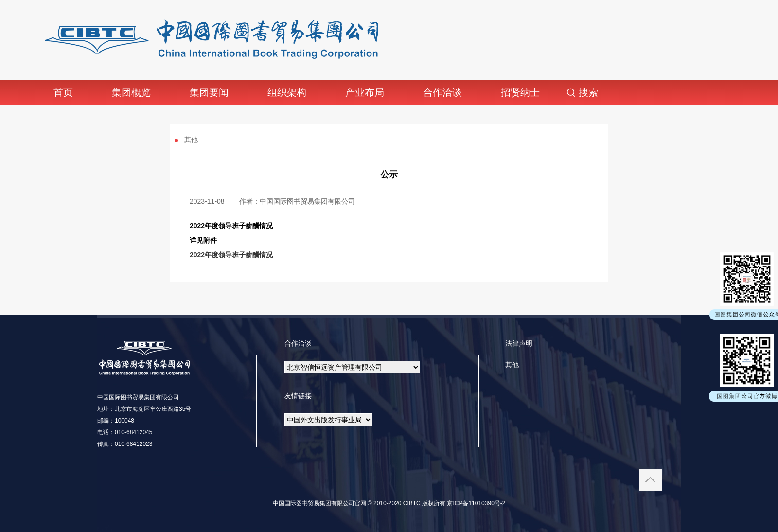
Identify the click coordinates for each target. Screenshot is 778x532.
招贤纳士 (520, 92)
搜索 (588, 92)
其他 (512, 365)
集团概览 (131, 92)
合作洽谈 (442, 92)
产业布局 (365, 92)
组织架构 (287, 92)
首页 (63, 92)
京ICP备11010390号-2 (475, 503)
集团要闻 (209, 92)
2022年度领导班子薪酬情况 (231, 255)
